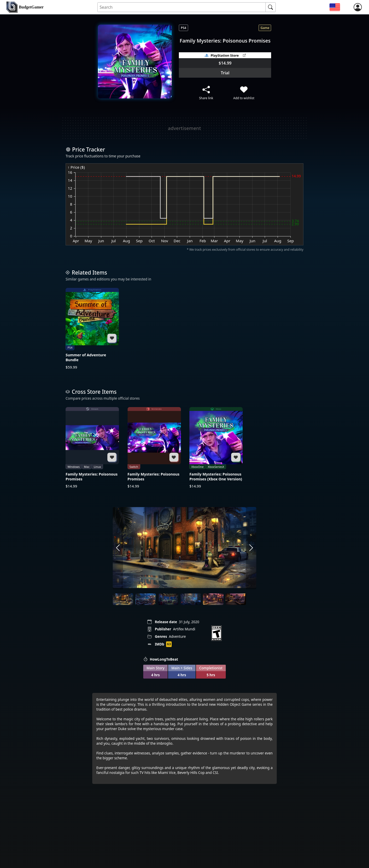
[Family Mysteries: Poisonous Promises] (92, 448)
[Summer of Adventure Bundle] (92, 329)
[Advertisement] (184, 128)
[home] (25, 7)
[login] (358, 7)
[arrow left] (118, 548)
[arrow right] (251, 548)
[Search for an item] (182, 7)
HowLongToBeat (161, 659)
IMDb (160, 644)
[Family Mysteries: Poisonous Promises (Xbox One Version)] (216, 448)
